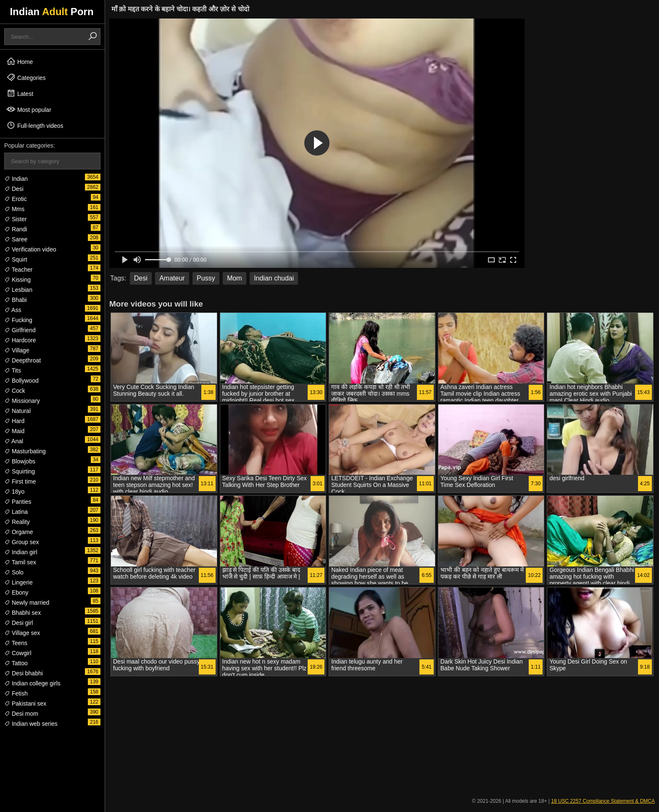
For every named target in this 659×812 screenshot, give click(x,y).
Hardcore (20, 340)
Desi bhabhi (24, 673)
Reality (17, 522)
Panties (18, 502)
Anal (14, 441)
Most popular (29, 109)
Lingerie (18, 582)
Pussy (206, 278)
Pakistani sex (25, 704)
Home (20, 61)
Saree (16, 239)
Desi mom (21, 714)
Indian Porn (51, 12)
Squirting (20, 471)
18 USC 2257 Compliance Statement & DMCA (603, 801)
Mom (235, 278)
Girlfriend (20, 330)
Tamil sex (20, 562)
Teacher (18, 270)
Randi (16, 229)
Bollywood (21, 381)
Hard (14, 421)
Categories (26, 77)
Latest (20, 93)
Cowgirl (18, 653)
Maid (14, 431)
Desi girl (18, 623)
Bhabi (16, 300)
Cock (15, 391)
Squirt (16, 259)
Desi (14, 189)
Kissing (17, 280)
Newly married (27, 603)
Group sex (21, 542)
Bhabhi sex (22, 613)
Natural (17, 411)
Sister (16, 219)
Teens (16, 643)
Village (17, 350)
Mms (14, 209)
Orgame (18, 532)
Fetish (16, 693)
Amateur (172, 278)
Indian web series (31, 724)
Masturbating (25, 451)
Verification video (30, 249)
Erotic (16, 199)
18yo (14, 492)
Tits (13, 370)
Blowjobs (20, 461)
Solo (14, 572)
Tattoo (16, 663)
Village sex (22, 633)
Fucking (18, 320)
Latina (16, 512)
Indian (16, 179)
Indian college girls (32, 683)
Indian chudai (274, 278)
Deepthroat (22, 360)
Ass (13, 310)
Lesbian (18, 290)
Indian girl (21, 552)
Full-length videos (35, 125)
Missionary (22, 401)
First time (20, 481)
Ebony (16, 592)
